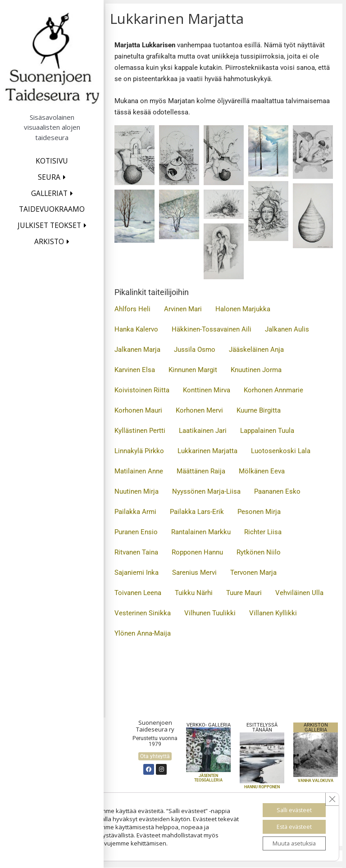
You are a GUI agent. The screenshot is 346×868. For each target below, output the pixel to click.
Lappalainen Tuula (267, 431)
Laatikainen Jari (203, 431)
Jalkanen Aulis (287, 329)
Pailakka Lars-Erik (197, 512)
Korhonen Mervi (199, 410)
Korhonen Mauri (138, 410)
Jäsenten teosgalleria (208, 778)
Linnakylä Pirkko (139, 451)
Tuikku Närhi (194, 593)
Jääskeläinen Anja (256, 350)
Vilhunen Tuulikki (210, 613)
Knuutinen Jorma (256, 370)
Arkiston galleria (316, 727)
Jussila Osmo (195, 350)
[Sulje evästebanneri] (331, 793)
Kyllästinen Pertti (140, 431)
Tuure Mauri (244, 593)
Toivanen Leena (138, 593)
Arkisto (49, 241)
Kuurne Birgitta (259, 410)
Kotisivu (52, 161)
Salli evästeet (288, 804)
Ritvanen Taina (136, 552)
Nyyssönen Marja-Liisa (206, 491)
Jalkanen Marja (137, 350)
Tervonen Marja (253, 573)
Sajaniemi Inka (137, 573)
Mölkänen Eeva (262, 471)
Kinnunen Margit (193, 370)
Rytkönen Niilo (259, 552)
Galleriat (49, 193)
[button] (134, 155)
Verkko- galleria (209, 725)
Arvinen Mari (183, 309)
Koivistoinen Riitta (142, 390)
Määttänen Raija (201, 471)
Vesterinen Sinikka (143, 613)
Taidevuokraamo (52, 209)
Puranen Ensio (136, 532)
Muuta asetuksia (288, 842)
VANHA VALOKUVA (316, 781)
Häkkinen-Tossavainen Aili (212, 329)
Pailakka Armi (135, 512)
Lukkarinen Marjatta (207, 451)
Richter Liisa (263, 532)
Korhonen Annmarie (273, 390)
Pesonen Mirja (259, 512)
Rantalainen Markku (201, 532)
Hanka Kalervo (136, 329)
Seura (49, 177)
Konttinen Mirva (207, 390)
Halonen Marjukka (243, 309)
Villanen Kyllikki (273, 613)
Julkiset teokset (49, 225)
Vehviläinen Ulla (299, 593)
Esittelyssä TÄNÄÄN (262, 727)
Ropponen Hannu (197, 552)
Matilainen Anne (139, 471)
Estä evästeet (288, 823)
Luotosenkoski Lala (281, 451)
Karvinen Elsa (135, 370)
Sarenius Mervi (194, 573)
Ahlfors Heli (132, 309)
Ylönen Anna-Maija (143, 633)
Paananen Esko (277, 491)
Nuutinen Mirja (137, 491)
